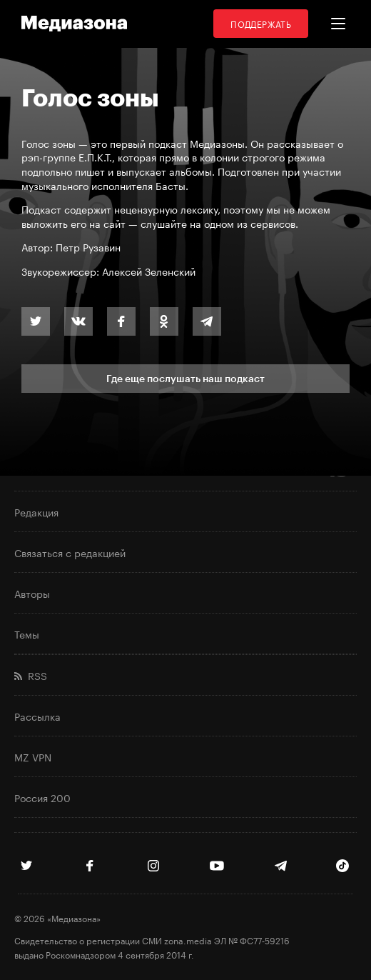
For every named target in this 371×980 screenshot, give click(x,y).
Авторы (32, 593)
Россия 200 (42, 797)
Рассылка (37, 716)
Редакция (36, 511)
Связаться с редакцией (70, 552)
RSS (31, 675)
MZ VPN (33, 756)
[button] (338, 24)
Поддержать (261, 23)
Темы (27, 634)
